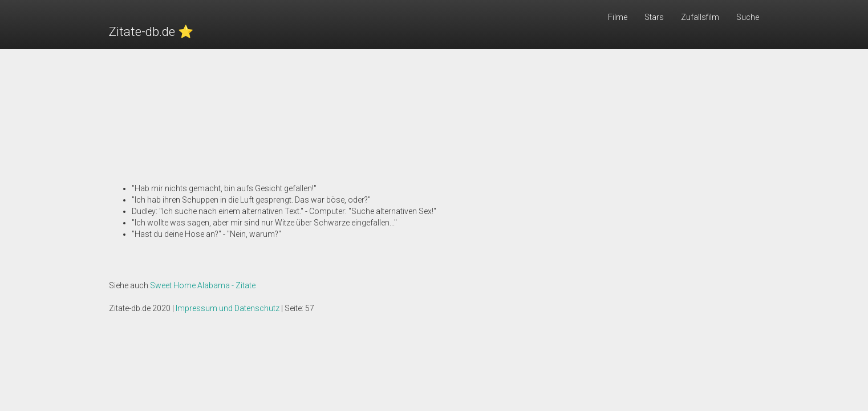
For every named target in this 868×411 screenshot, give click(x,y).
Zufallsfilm (700, 17)
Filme (618, 17)
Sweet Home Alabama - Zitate (203, 285)
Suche (748, 17)
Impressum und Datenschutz (228, 308)
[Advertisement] (434, 103)
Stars (654, 17)
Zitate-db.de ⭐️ (151, 32)
